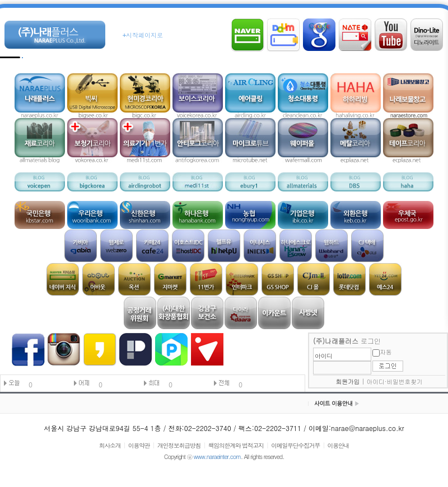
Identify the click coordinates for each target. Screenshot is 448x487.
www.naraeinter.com (217, 456)
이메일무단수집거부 (295, 445)
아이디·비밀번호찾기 (395, 381)
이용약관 (139, 445)
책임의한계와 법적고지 (236, 445)
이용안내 (339, 445)
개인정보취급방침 (179, 445)
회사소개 (110, 445)
